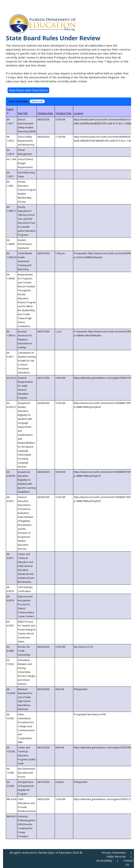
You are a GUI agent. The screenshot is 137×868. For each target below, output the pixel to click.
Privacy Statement (114, 852)
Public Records (116, 856)
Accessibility (104, 860)
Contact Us (128, 862)
